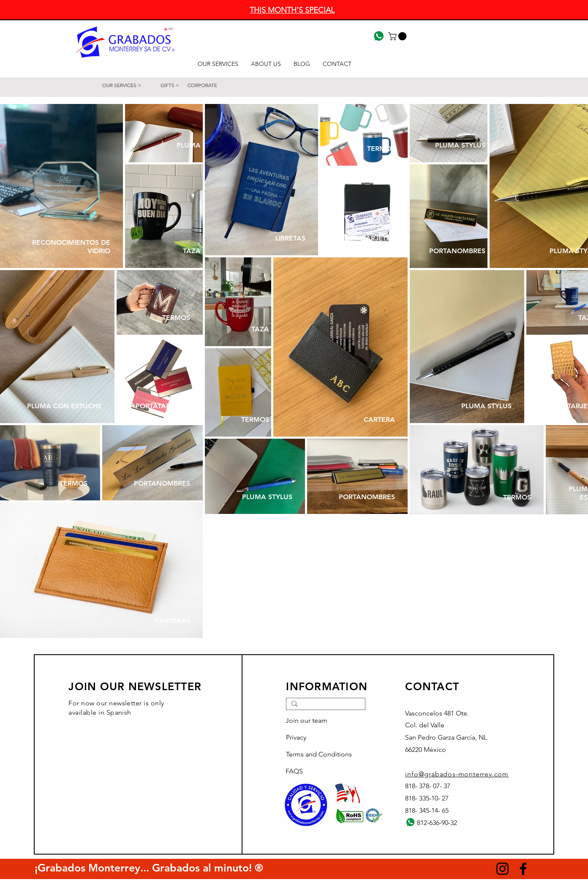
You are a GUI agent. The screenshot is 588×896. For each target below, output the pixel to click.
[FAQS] (316, 772)
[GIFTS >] (170, 85)
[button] (398, 36)
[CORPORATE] (211, 85)
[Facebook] (523, 869)
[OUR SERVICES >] (122, 85)
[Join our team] (316, 721)
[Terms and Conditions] (324, 755)
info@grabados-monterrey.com (457, 774)
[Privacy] (316, 738)
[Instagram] (502, 869)
